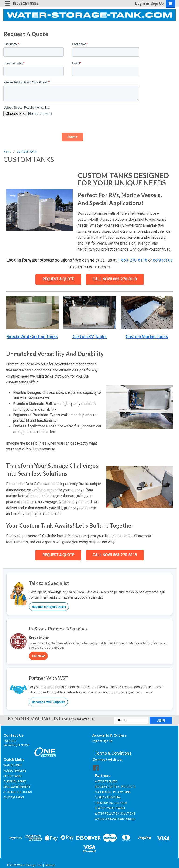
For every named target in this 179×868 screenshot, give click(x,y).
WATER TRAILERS (15, 771)
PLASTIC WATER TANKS (110, 806)
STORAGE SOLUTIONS (18, 792)
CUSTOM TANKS (27, 152)
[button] (32, 313)
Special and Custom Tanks (32, 336)
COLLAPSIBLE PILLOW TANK (113, 790)
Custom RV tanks (90, 336)
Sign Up (157, 3)
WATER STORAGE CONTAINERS (115, 817)
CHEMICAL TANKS (15, 781)
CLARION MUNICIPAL (108, 796)
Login (140, 3)
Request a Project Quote (49, 607)
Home (7, 152)
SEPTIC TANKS (13, 776)
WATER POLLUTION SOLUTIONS (115, 812)
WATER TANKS (13, 765)
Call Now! (38, 656)
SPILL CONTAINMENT (17, 787)
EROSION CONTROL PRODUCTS (115, 785)
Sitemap (50, 863)
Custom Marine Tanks (147, 336)
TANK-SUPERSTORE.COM (111, 801)
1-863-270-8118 (132, 260)
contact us (163, 260)
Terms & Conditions (113, 753)
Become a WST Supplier (48, 702)
